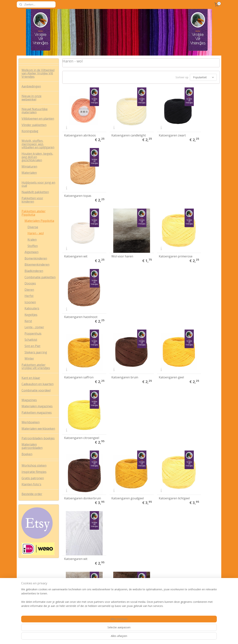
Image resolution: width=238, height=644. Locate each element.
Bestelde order (32, 494)
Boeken (27, 454)
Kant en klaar (31, 378)
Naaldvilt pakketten (35, 192)
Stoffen (33, 246)
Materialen (29, 173)
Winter (29, 358)
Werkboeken (31, 422)
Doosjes (30, 283)
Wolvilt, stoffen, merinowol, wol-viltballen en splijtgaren (38, 144)
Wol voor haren (115, 181)
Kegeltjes (31, 315)
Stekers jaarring (36, 352)
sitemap (112, 637)
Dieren (29, 290)
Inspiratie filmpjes (34, 472)
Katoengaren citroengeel (194, 233)
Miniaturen (29, 166)
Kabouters (32, 308)
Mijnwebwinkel (167, 637)
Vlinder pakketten (34, 125)
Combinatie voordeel (36, 390)
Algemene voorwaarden (33, 584)
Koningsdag (30, 131)
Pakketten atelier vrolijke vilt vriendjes (36, 366)
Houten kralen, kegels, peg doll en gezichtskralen (37, 157)
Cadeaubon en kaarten (38, 384)
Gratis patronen (33, 478)
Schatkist (31, 340)
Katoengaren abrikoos (80, 128)
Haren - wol (36, 233)
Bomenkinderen (36, 258)
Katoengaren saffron (79, 235)
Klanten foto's (31, 484)
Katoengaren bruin (118, 235)
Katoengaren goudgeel (120, 288)
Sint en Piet (32, 346)
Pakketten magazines (37, 412)
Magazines (29, 400)
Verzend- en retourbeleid (33, 593)
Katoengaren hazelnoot (194, 180)
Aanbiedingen (31, 86)
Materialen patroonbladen (32, 446)
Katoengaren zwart (158, 128)
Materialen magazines (37, 406)
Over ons (24, 580)
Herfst (29, 296)
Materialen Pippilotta (39, 221)
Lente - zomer (34, 327)
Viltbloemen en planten (38, 119)
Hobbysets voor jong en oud (38, 184)
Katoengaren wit (76, 181)
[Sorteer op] (203, 77)
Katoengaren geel (157, 235)
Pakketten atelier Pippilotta (34, 213)
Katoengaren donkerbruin (73, 287)
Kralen (32, 240)
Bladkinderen (34, 271)
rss (120, 637)
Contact (23, 601)
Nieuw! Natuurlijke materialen (35, 111)
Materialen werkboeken (38, 429)
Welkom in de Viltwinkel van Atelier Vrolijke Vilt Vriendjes (38, 73)
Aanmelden (151, 593)
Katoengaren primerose (154, 180)
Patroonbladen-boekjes (38, 438)
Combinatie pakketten (40, 277)
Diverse (33, 227)
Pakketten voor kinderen (32, 200)
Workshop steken (34, 465)
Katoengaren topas (198, 128)
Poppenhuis (33, 333)
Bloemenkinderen (37, 264)
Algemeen (32, 252)
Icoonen (30, 302)
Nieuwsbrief (69, 591)
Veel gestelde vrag (29, 597)
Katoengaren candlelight (114, 127)
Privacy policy (26, 589)
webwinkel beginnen (134, 637)
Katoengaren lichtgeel (160, 288)
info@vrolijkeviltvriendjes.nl (120, 605)
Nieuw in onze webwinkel (32, 98)
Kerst (28, 321)
